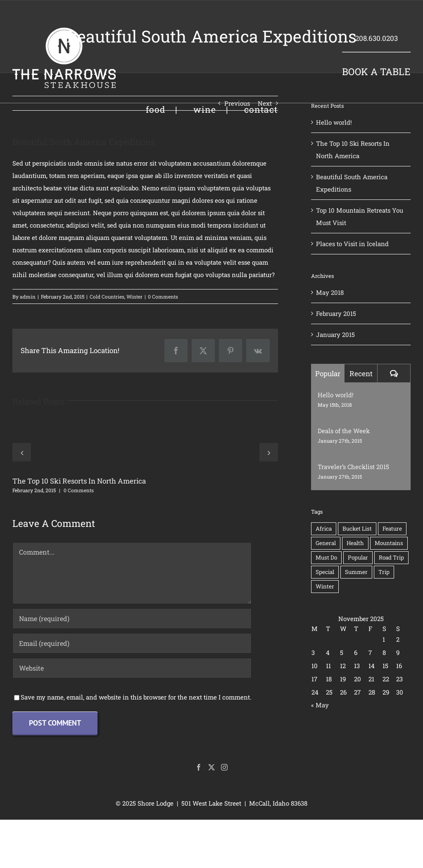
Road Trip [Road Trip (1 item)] (391, 557)
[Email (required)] (132, 643)
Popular (328, 374)
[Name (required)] (132, 619)
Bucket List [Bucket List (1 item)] (357, 529)
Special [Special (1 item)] (325, 572)
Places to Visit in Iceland (352, 244)
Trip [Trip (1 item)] (384, 572)
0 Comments (163, 296)
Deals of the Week (344, 431)
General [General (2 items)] (326, 543)
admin (28, 296)
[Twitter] (211, 767)
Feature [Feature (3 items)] (392, 529)
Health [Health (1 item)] (355, 543)
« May (320, 705)
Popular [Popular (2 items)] (358, 557)
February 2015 (336, 313)
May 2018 (330, 292)
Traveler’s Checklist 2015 (353, 467)
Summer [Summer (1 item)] (356, 572)
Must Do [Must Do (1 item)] (326, 557)
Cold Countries (107, 296)
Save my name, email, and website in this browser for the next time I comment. (136, 697)
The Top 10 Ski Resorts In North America (79, 481)
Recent (361, 374)
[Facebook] (199, 767)
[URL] (132, 668)
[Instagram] (224, 767)
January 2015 (335, 334)
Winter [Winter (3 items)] (325, 586)
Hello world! (334, 122)
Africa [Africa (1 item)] (324, 529)
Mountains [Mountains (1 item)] (389, 543)
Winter (134, 296)
